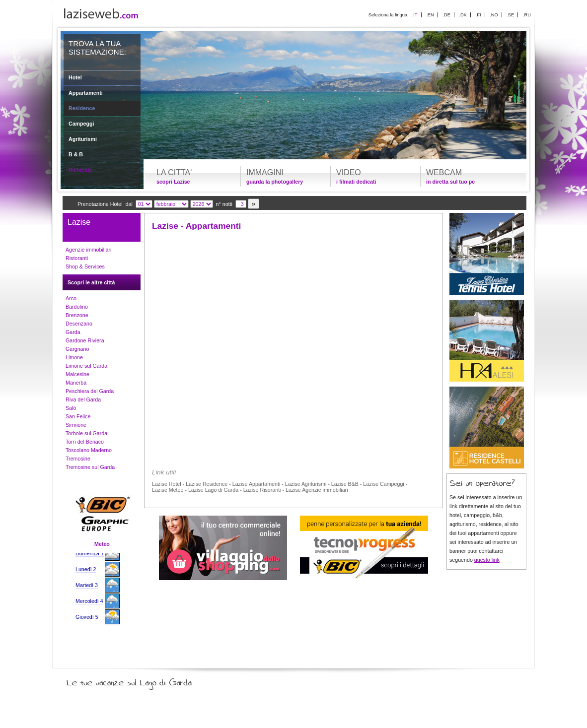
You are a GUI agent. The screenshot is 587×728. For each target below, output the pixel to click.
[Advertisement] (293, 314)
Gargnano (77, 349)
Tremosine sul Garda (90, 467)
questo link (487, 560)
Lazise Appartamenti (257, 484)
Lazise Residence (207, 484)
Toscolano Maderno (89, 450)
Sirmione (76, 425)
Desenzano (79, 324)
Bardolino (77, 307)
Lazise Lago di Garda (213, 490)
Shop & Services (85, 266)
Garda (73, 332)
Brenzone (77, 315)
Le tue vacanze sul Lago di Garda (141, 680)
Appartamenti (86, 93)
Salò (71, 408)
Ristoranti (77, 258)
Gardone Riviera (85, 340)
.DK (463, 15)
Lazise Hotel (167, 484)
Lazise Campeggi (383, 484)
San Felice (78, 416)
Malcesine (77, 374)
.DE (446, 15)
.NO (494, 15)
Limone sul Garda (86, 366)
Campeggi (81, 124)
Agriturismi (83, 139)
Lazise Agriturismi (306, 484)
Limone (74, 357)
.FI (478, 15)
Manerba (76, 383)
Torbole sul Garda (86, 433)
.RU (527, 15)
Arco (71, 298)
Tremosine (78, 459)
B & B (76, 154)
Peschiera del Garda (90, 391)
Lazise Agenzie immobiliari (317, 490)
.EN (430, 15)
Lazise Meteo (168, 490)
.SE (510, 15)
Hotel (75, 77)
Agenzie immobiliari (88, 250)
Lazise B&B (345, 484)
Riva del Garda (83, 399)
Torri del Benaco (85, 442)
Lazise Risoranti (262, 490)
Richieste (80, 170)
